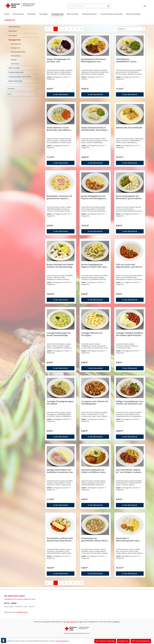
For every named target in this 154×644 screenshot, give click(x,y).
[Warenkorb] (148, 5)
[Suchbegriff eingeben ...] (87, 6)
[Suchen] (108, 6)
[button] (4, 640)
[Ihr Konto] (145, 6)
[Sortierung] (132, 29)
